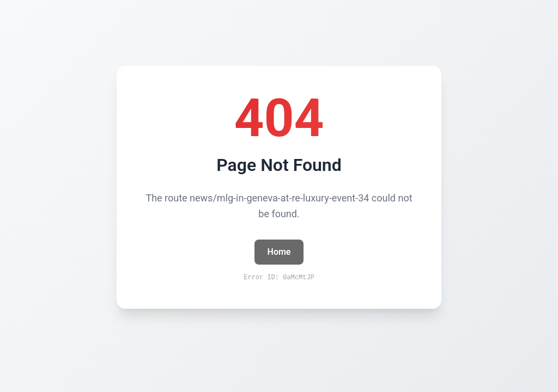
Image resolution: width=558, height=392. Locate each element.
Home (279, 252)
